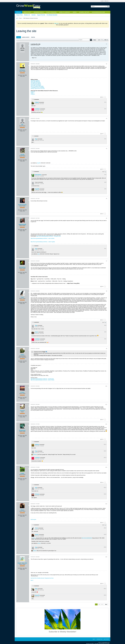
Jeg (36, 139)
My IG (32, 580)
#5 (107, 199)
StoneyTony (22, 267)
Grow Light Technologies (36, 85)
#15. (105, 589)
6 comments (36, 172)
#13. (105, 488)
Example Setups (84, 12)
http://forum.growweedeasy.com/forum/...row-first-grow (42, 379)
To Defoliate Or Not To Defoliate (37, 87)
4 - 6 (104, 172)
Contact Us (99, 639)
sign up (56, 23)
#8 (107, 291)
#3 (107, 119)
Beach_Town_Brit (22, 563)
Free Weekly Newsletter (52, 15)
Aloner (22, 510)
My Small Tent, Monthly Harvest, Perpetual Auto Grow (42, 578)
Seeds (75, 12)
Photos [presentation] (33, 37)
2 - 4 (104, 322)
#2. (105, 102)
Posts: (21, 76)
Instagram (33, 94)
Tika (36, 589)
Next (106, 604)
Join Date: (20, 75)
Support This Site (41, 15)
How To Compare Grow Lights (37, 86)
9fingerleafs (22, 430)
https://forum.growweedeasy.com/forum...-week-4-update (43, 242)
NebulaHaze (38, 175)
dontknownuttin (22, 205)
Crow (22, 297)
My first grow (33, 519)
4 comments (36, 322)
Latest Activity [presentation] (26, 37)
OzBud (37, 102)
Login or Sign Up (105, 1)
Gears (37, 332)
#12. (105, 444)
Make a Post (27, 12)
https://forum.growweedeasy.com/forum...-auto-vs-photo (43, 238)
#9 (107, 349)
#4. (105, 175)
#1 (107, 44)
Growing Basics (39, 12)
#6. (105, 249)
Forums (18, 12)
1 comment (36, 136)
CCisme (22, 392)
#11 (106, 404)
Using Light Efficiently (35, 82)
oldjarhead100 (22, 224)
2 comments (36, 99)
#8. (105, 325)
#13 (106, 467)
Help (94, 639)
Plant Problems (51, 12)
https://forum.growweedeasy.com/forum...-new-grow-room (49, 236)
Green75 (22, 411)
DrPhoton (22, 70)
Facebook (33, 92)
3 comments (36, 442)
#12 (106, 424)
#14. (105, 528)
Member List (27, 15)
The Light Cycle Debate (36, 83)
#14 (106, 504)
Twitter (32, 93)
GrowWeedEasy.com (98, 12)
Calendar (34, 15)
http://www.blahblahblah (87, 538)
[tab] (19, 37)
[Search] (99, 6)
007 (22, 125)
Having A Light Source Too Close (38, 88)
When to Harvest (65, 12)
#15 (106, 557)
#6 (107, 218)
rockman (37, 109)
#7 (107, 261)
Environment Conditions (36, 84)
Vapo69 (22, 155)
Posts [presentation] (19, 37)
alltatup (37, 445)
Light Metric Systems (35, 81)
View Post (46, 352)
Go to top (106, 639)
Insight (22, 473)
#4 (107, 149)
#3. (105, 139)
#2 (107, 64)
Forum (20, 18)
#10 (106, 386)
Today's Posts (19, 15)
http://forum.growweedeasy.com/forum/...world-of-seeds (42, 380)
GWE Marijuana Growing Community (30, 18)
